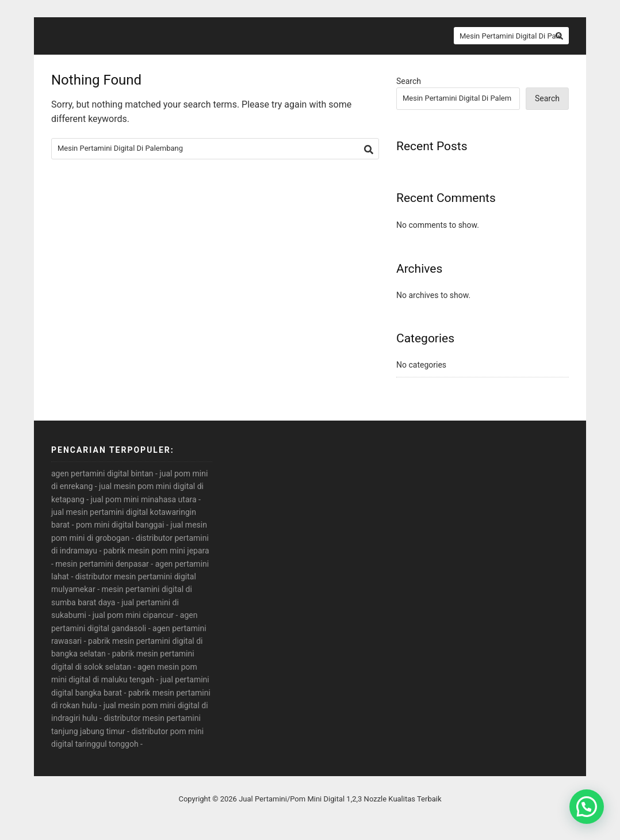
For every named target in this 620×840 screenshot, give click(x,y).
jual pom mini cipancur (133, 615)
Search (409, 81)
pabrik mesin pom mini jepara (156, 551)
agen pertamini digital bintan (102, 474)
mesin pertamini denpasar (102, 564)
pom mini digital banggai (120, 525)
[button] (587, 807)
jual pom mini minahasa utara (143, 499)
